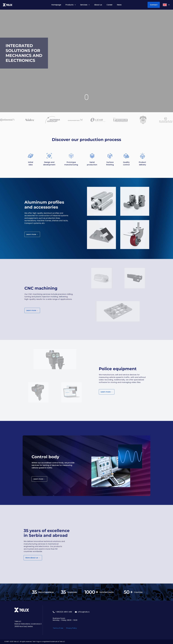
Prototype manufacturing (71, 163)
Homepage (56, 5)
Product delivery (142, 163)
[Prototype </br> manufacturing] (71, 156)
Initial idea (31, 163)
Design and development (49, 163)
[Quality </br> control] (126, 156)
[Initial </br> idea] (31, 156)
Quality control (126, 163)
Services (85, 5)
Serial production (92, 163)
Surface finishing (110, 163)
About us (98, 5)
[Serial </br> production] (92, 156)
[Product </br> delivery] (142, 156)
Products (71, 5)
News (119, 5)
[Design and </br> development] (49, 156)
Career (110, 5)
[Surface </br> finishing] (110, 156)
